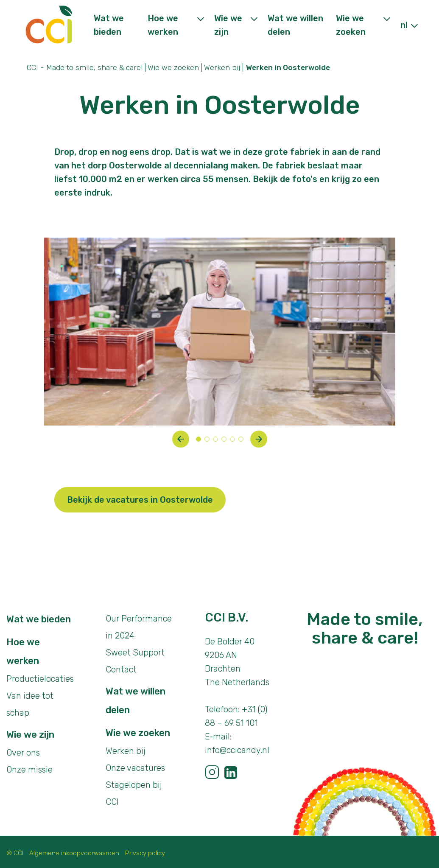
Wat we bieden (39, 619)
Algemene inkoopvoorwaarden (74, 853)
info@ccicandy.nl (237, 750)
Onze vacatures (135, 768)
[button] (181, 439)
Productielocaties (40, 679)
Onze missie (29, 770)
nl (404, 25)
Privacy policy (145, 853)
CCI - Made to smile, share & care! (85, 67)
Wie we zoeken (173, 67)
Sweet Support (135, 652)
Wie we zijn (30, 735)
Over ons (23, 753)
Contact (121, 669)
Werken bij (222, 67)
